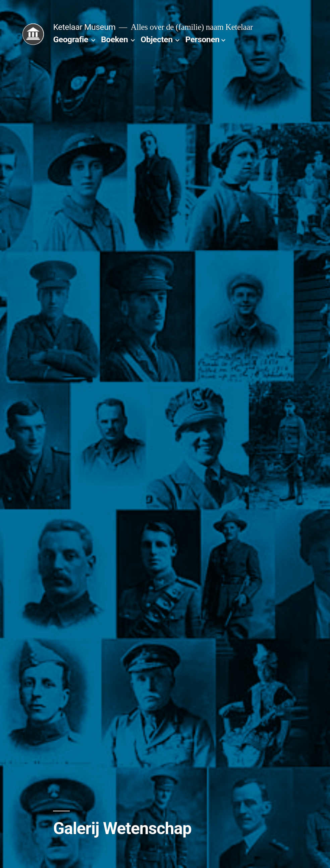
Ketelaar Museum (84, 27)
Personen (202, 39)
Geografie (71, 39)
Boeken (114, 39)
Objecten (156, 39)
